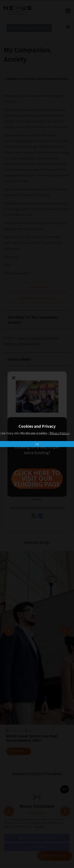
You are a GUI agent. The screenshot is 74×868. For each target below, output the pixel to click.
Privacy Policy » (60, 433)
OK (37, 444)
